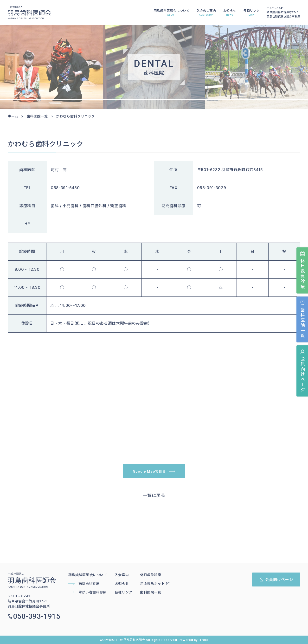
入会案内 (122, 575)
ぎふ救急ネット (155, 583)
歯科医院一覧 (302, 319)
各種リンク (251, 13)
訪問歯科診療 (84, 583)
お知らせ (230, 13)
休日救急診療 (302, 270)
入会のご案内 (206, 13)
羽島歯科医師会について (172, 13)
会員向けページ (302, 371)
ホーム (13, 116)
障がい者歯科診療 (87, 592)
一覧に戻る (154, 495)
